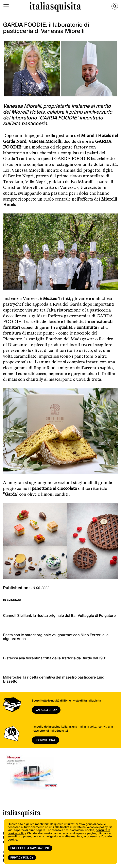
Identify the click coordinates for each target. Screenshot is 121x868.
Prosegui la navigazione (30, 848)
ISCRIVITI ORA (45, 740)
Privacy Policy (22, 858)
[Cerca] (115, 6)
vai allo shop (46, 710)
